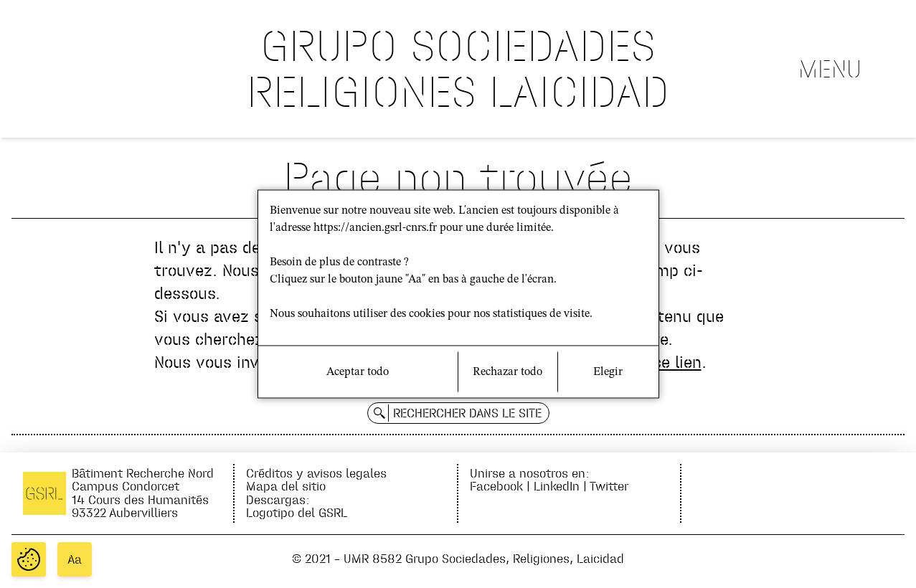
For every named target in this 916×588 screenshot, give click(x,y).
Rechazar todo (507, 372)
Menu (830, 69)
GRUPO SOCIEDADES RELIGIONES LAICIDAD (458, 68)
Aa (75, 559)
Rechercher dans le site (467, 413)
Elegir (608, 372)
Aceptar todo (358, 372)
